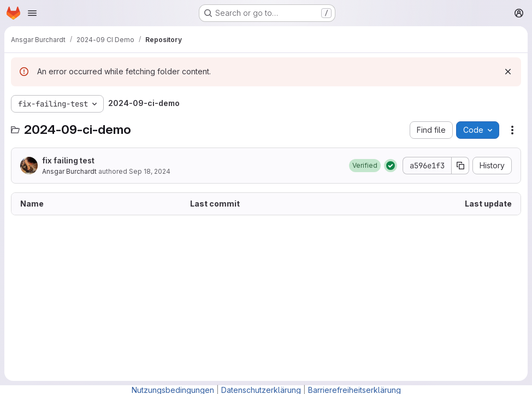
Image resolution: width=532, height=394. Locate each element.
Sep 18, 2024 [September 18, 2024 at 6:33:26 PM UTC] (150, 171)
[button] (365, 166)
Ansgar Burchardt (69, 171)
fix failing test (68, 160)
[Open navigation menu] (32, 13)
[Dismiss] (508, 72)
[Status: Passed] (391, 166)
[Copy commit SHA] (460, 166)
